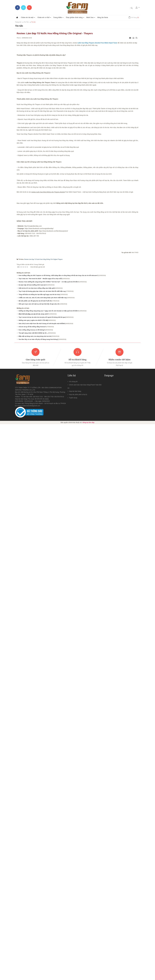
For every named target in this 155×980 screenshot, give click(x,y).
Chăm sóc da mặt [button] (28, 18)
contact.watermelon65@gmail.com (29, 961)
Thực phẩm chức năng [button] (75, 18)
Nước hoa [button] (91, 18)
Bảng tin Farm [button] (103, 17)
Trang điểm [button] (58, 18)
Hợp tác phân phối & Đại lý (78, 950)
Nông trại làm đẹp (88, 978)
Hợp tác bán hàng (75, 947)
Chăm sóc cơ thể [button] (44, 18)
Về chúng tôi (73, 937)
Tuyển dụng (73, 954)
